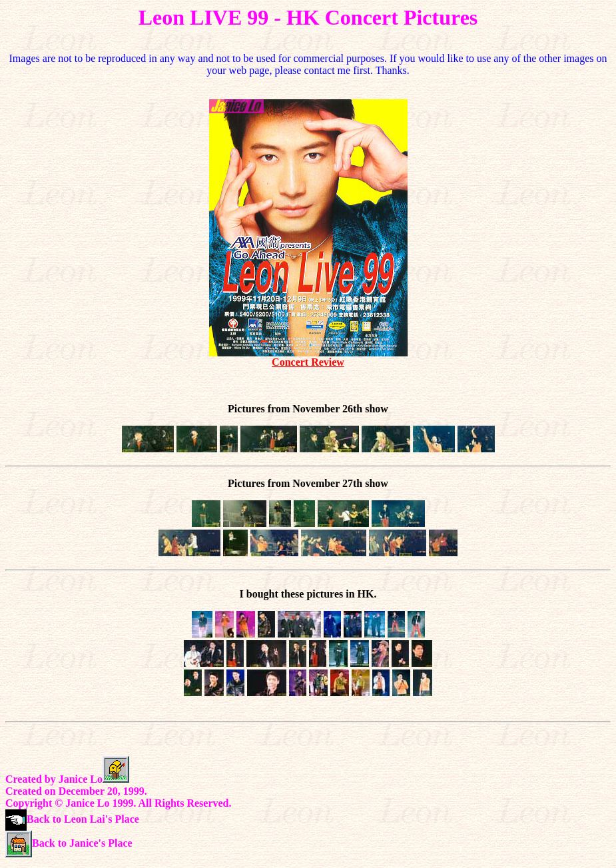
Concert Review (308, 362)
